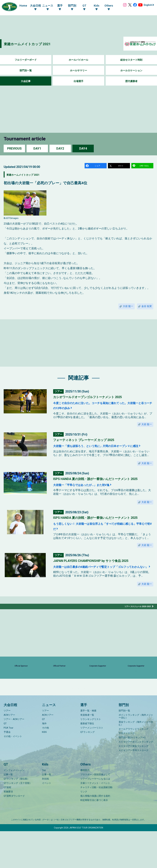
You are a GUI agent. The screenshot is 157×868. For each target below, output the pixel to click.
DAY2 (60, 148)
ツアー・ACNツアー (14, 756)
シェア (98, 166)
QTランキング (88, 769)
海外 (44, 760)
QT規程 (7, 824)
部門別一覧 (26, 71)
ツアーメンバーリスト (92, 765)
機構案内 (85, 807)
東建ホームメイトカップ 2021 (35, 44)
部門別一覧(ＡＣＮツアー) (132, 775)
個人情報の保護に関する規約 (95, 833)
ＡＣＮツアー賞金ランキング (134, 783)
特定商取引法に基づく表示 (94, 837)
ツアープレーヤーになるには (95, 816)
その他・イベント (13, 773)
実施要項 (8, 828)
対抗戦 (45, 816)
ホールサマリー (78, 71)
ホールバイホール (78, 60)
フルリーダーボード (26, 60)
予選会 (7, 769)
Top (44, 807)
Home (20, 6)
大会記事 (26, 81)
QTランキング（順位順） (17, 816)
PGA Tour (8, 765)
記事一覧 (8, 811)
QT (5, 760)
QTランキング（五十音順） (18, 820)
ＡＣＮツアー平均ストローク (134, 787)
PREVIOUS (14, 148)
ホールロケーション (131, 71)
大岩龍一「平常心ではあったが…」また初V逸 (91, 496)
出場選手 (78, 81)
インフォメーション (14, 807)
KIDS (44, 769)
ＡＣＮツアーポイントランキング (136, 779)
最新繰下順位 (87, 760)
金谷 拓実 (145, 309)
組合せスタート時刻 (131, 60)
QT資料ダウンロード (14, 833)
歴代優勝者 (131, 81)
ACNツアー (9, 752)
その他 (45, 765)
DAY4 (83, 148)
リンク (84, 828)
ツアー (7, 748)
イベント (47, 820)
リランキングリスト (91, 756)
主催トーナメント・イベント (95, 820)
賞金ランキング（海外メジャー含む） (136, 760)
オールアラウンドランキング (134, 766)
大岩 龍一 (123, 309)
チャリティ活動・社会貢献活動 (96, 824)
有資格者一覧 (87, 752)
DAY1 (37, 148)
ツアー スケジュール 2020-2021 (136, 628)
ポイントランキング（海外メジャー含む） (136, 753)
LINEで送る (145, 166)
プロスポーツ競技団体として (95, 811)
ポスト (121, 166)
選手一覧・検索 (88, 748)
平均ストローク (127, 770)
